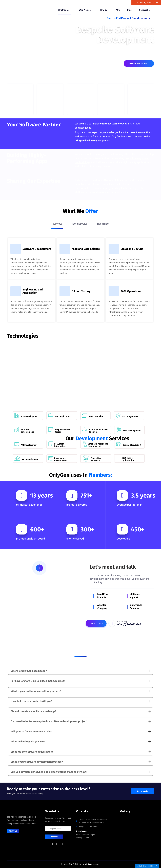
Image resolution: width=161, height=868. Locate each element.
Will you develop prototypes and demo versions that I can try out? (81, 772)
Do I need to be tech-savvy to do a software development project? (81, 721)
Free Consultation (138, 63)
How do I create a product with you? (81, 701)
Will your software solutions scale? (81, 731)
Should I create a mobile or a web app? (81, 711)
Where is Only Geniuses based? (81, 671)
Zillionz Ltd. (80, 864)
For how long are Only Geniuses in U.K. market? (81, 681)
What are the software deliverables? (81, 752)
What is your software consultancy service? (81, 691)
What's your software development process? (81, 762)
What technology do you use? (81, 742)
